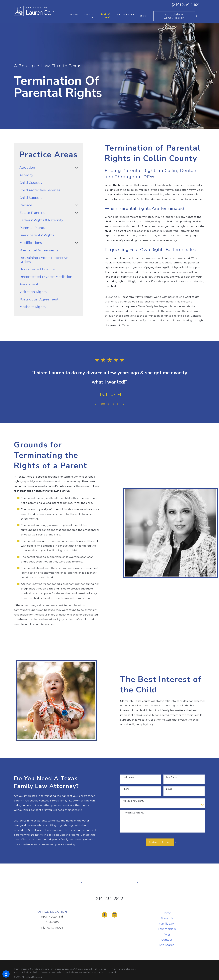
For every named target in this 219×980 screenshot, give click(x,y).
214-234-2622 (110, 898)
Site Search (167, 945)
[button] (6, 974)
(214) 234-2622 (186, 5)
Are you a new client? (133, 801)
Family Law (167, 924)
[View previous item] (97, 404)
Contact (167, 940)
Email (169, 789)
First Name (128, 777)
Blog (167, 934)
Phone (126, 789)
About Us (167, 918)
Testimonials (167, 929)
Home (167, 913)
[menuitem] (74, 16)
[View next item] (122, 404)
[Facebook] (104, 915)
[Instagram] (115, 915)
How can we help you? (134, 813)
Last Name (172, 777)
